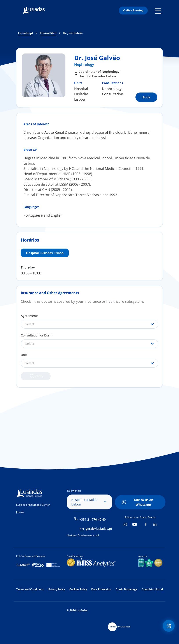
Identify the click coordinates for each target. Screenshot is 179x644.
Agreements (30, 316)
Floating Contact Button (168, 627)
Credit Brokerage (126, 589)
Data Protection (101, 589)
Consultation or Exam (37, 335)
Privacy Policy (57, 589)
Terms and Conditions (30, 589)
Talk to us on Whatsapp (143, 502)
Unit (24, 355)
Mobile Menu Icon (159, 11)
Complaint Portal (152, 589)
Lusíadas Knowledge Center (33, 505)
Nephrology (84, 64)
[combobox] (89, 324)
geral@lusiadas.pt (99, 529)
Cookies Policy (78, 589)
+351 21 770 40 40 (93, 519)
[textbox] (89, 324)
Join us (20, 512)
